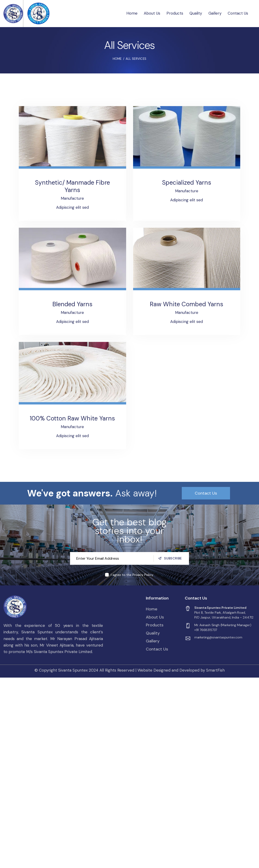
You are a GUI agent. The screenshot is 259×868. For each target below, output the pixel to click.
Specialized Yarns (187, 183)
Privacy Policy (143, 575)
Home (117, 59)
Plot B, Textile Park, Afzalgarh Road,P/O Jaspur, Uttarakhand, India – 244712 (224, 615)
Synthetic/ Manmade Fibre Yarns (72, 186)
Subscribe (173, 558)
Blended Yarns (72, 304)
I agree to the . (132, 575)
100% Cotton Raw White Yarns (72, 418)
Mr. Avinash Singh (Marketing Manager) (223, 625)
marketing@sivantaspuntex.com (218, 637)
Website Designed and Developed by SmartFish (181, 670)
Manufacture (72, 198)
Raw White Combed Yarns (187, 304)
